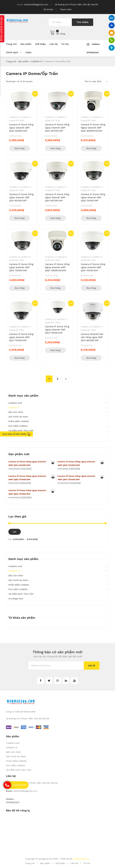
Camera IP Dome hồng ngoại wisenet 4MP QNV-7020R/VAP (21, 337)
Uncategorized (16, 599)
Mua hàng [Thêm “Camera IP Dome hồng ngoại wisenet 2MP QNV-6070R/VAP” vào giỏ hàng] (55, 218)
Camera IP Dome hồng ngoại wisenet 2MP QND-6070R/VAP (57, 128)
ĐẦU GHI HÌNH (16, 412)
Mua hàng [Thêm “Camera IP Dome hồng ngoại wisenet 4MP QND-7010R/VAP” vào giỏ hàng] (91, 218)
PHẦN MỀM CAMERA (19, 421)
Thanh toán (66, 9)
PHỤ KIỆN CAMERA (18, 426)
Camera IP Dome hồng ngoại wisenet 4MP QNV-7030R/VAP (57, 330)
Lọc (15, 532)
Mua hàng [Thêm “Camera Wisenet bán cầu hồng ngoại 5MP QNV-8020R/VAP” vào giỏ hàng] (91, 358)
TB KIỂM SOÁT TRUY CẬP (21, 431)
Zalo (111, 18)
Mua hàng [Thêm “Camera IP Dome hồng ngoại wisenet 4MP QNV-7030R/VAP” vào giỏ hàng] (55, 350)
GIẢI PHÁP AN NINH (18, 417)
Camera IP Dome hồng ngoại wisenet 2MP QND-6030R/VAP (21, 128)
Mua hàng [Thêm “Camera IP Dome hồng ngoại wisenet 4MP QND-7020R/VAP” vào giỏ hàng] (20, 288)
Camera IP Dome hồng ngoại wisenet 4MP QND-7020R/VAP (21, 267)
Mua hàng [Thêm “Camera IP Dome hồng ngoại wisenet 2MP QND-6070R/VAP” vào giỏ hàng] (55, 148)
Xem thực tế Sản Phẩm (17, 434)
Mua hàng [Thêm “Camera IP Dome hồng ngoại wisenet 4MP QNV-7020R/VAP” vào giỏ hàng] (20, 358)
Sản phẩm (24, 61)
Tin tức (87, 863)
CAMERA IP (37, 61)
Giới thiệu (60, 863)
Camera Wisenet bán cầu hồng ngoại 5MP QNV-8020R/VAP (92, 337)
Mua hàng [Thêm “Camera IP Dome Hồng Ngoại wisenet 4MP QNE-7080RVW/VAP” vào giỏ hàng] (55, 288)
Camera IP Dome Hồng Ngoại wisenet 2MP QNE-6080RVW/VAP (93, 128)
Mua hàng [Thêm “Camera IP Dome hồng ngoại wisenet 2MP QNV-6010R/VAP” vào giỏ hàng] (20, 218)
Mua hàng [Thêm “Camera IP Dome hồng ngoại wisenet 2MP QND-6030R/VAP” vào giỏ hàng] (20, 148)
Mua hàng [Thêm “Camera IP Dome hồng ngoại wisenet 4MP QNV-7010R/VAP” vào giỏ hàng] (91, 288)
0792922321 (13, 802)
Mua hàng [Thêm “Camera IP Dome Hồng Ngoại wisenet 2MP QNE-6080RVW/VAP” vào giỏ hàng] (91, 148)
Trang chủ (11, 61)
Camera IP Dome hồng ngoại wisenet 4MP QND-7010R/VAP (93, 197)
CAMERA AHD (15, 403)
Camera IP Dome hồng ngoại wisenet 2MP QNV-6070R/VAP (57, 197)
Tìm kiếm (83, 22)
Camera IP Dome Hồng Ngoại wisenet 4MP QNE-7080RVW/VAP (57, 267)
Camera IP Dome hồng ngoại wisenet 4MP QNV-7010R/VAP (93, 267)
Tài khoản (48, 9)
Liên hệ (74, 863)
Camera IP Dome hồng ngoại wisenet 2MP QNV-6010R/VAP (21, 197)
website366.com (81, 859)
